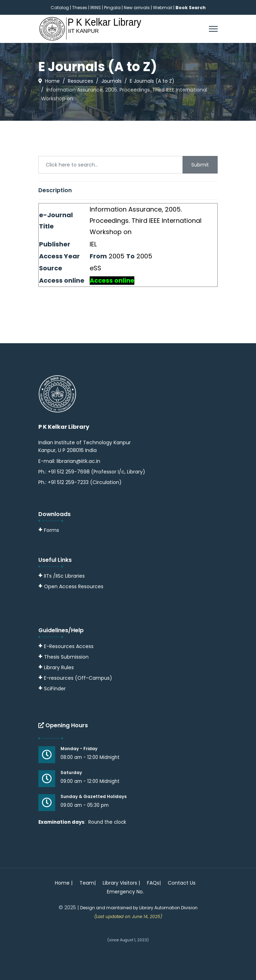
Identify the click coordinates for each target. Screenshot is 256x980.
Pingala (112, 8)
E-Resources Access (69, 646)
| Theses (79, 8)
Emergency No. (125, 892)
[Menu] (213, 29)
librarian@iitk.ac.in (78, 461)
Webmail (163, 8)
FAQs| (154, 883)
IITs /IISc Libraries (64, 576)
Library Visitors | (121, 883)
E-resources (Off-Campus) (78, 678)
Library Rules (56, 667)
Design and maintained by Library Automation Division (139, 908)
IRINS (96, 8)
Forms (49, 530)
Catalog (60, 8)
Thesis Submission (66, 657)
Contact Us (182, 883)
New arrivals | (138, 8)
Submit (200, 165)
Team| (88, 883)
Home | (64, 883)
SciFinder (52, 689)
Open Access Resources (74, 586)
